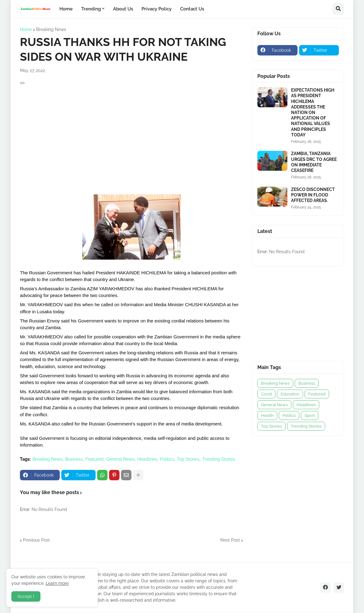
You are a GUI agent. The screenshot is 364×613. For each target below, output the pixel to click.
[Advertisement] (131, 129)
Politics (167, 459)
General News (120, 459)
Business (74, 459)
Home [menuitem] (66, 9)
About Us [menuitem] (123, 9)
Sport (310, 415)
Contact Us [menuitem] (192, 9)
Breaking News (51, 29)
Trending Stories (219, 459)
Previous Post (36, 540)
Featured (95, 459)
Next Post (230, 540)
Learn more (57, 583)
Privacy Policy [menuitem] (157, 9)
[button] (338, 9)
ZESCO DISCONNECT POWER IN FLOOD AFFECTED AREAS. (313, 195)
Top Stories (188, 459)
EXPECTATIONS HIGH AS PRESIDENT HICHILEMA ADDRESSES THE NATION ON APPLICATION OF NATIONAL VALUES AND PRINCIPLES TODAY (313, 112)
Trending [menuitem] (91, 9)
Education (290, 394)
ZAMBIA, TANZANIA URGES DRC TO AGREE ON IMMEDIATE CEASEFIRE (314, 162)
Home (26, 29)
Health (267, 415)
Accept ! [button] (26, 596)
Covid (266, 394)
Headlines (147, 459)
